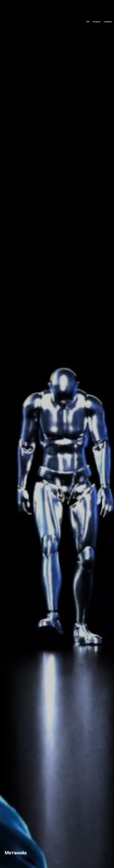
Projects (97, 22)
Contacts (108, 22)
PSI (88, 22)
